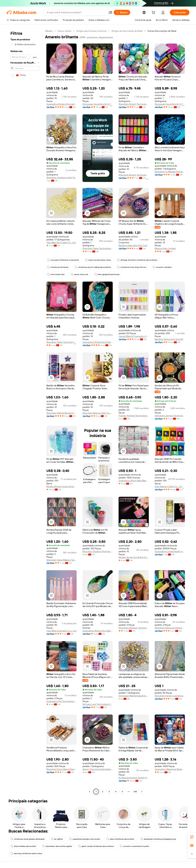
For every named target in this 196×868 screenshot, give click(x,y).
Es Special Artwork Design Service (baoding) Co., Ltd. (134, 778)
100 (135, 792)
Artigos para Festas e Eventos (92, 31)
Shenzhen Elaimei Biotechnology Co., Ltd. (61, 413)
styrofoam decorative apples (57, 846)
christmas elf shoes (58, 267)
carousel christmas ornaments (63, 260)
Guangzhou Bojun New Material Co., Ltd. (134, 481)
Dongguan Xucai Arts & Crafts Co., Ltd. (98, 104)
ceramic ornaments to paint (135, 846)
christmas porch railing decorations (93, 267)
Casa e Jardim (64, 31)
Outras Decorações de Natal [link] (162, 31)
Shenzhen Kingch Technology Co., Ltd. (134, 104)
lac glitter (57, 839)
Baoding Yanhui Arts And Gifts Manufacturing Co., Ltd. (170, 339)
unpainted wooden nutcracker (85, 839)
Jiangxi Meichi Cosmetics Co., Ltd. (134, 336)
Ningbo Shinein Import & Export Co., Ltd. (61, 486)
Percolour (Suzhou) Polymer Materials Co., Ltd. (98, 551)
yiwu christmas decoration (120, 839)
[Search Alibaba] (76, 12)
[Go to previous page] (90, 792)
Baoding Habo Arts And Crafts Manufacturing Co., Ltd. (134, 245)
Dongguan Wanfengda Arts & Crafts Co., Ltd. (134, 696)
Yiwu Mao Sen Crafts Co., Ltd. (61, 242)
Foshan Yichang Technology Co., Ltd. (134, 416)
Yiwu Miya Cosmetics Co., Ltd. (61, 631)
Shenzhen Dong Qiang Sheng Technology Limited (61, 769)
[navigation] (25, 412)
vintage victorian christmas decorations (137, 260)
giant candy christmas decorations (96, 846)
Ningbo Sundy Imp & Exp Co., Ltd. (134, 557)
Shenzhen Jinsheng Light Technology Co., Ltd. (61, 178)
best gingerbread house (107, 274)
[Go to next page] (142, 792)
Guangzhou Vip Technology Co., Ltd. (61, 701)
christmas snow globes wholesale (28, 839)
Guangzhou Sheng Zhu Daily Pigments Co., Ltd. (98, 631)
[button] (110, 12)
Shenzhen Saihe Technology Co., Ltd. (98, 248)
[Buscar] (122, 12)
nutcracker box (56, 274)
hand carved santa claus (98, 260)
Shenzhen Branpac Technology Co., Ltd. (134, 628)
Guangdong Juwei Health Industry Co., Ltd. (170, 551)
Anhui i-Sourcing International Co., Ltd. (98, 769)
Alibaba (49, 31)
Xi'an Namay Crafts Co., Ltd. (169, 486)
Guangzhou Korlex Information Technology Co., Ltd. (61, 104)
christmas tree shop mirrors (132, 267)
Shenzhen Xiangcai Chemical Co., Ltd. (170, 628)
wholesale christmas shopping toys (158, 839)
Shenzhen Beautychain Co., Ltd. (98, 413)
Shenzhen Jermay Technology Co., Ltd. (170, 416)
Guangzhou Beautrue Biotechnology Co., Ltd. (170, 769)
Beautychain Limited (165, 248)
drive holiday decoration (23, 846)
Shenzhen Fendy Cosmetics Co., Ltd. (170, 696)
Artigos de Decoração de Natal (127, 31)
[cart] (154, 13)
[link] (192, 837)
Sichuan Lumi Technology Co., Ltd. (98, 704)
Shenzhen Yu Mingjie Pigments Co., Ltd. (170, 172)
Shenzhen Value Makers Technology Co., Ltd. (61, 560)
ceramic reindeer (162, 267)
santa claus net (79, 274)
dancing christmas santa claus (26, 853)
